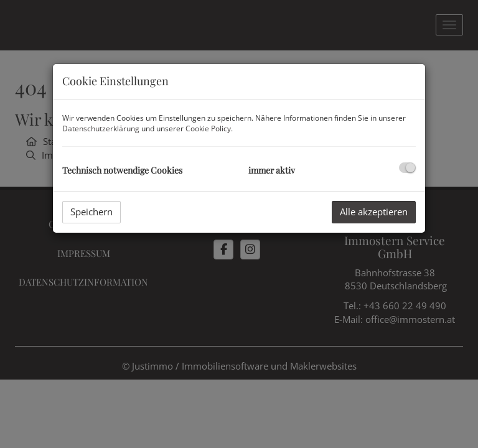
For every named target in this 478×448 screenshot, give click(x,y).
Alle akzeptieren (374, 212)
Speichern (91, 212)
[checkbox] (407, 168)
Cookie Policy (208, 128)
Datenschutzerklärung (101, 128)
